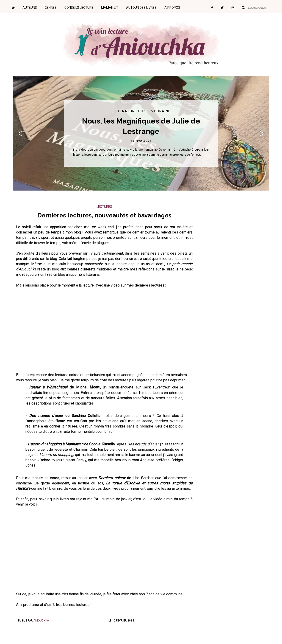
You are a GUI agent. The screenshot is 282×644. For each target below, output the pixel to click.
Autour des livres (141, 8)
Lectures (104, 207)
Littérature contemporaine (141, 111)
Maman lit (110, 8)
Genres (51, 8)
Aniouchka (41, 621)
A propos (172, 8)
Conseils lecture (79, 8)
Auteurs (30, 8)
